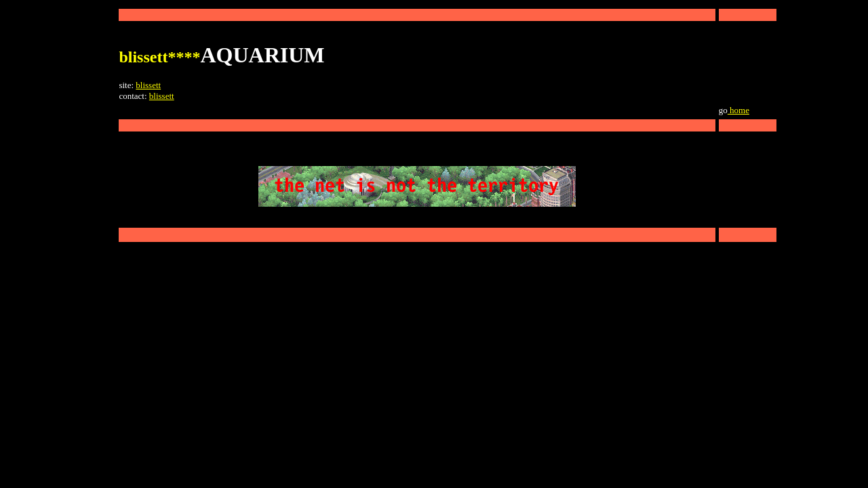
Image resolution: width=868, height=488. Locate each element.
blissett (148, 85)
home (738, 110)
